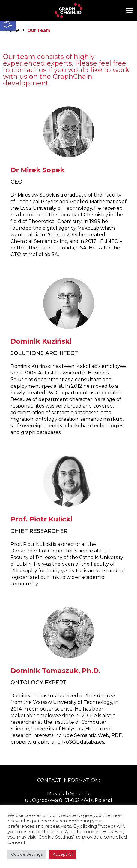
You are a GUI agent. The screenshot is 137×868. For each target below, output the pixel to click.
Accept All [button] (63, 854)
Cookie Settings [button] (27, 854)
